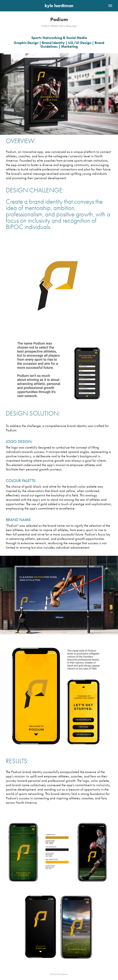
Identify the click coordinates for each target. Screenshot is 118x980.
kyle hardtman (59, 6)
